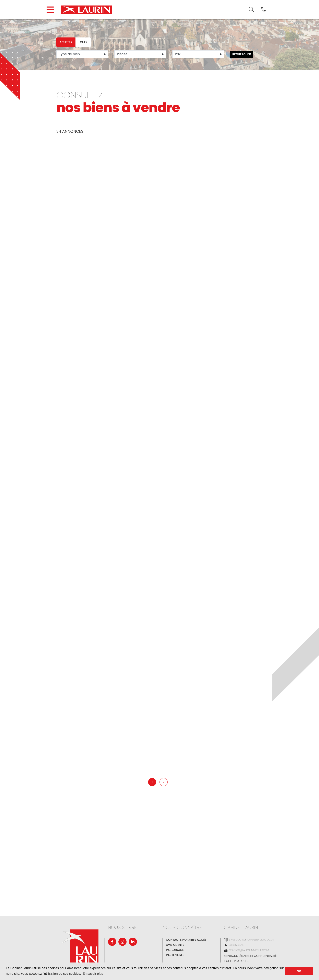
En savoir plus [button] (93, 974)
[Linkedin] (133, 942)
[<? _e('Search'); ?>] (251, 10)
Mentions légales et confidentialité (250, 956)
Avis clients (175, 945)
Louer (83, 42)
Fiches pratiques (236, 961)
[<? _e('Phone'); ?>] (264, 10)
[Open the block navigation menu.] (50, 10)
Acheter (66, 42)
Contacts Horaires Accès (186, 940)
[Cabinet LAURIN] (87, 10)
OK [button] (299, 971)
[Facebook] (112, 942)
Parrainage (175, 950)
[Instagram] (122, 942)
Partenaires (175, 955)
